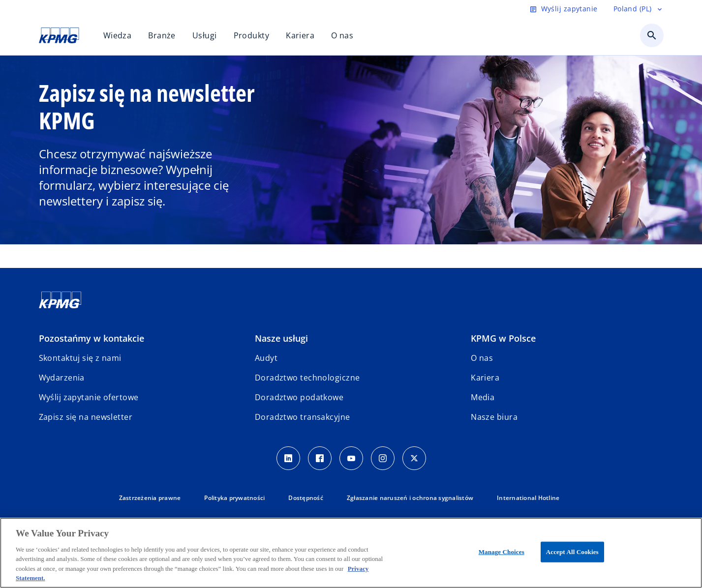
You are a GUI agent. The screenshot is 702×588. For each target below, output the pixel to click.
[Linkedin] (288, 458)
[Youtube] (351, 458)
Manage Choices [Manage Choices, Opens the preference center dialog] (502, 552)
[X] (414, 458)
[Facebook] (320, 458)
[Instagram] (383, 458)
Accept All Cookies (572, 552)
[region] (351, 553)
